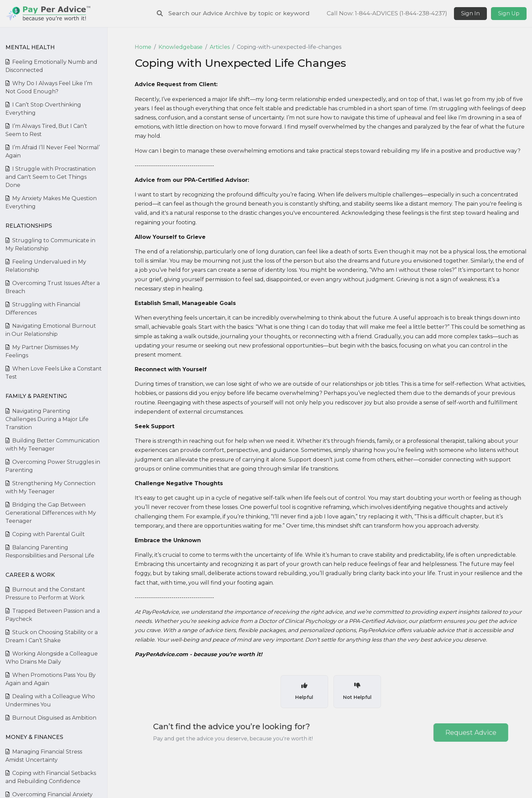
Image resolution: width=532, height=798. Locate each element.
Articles (220, 47)
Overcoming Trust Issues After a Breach (53, 287)
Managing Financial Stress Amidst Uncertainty (44, 756)
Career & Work (30, 575)
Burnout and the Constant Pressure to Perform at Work (45, 594)
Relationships (29, 226)
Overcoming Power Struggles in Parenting (53, 466)
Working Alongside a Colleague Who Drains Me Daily (52, 658)
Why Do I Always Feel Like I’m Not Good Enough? (49, 87)
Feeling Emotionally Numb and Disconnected (51, 66)
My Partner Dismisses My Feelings (42, 351)
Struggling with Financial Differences (43, 309)
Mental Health (30, 47)
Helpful (304, 691)
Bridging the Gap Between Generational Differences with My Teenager (51, 513)
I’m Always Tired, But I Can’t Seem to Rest (46, 130)
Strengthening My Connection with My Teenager (50, 487)
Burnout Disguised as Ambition (51, 718)
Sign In (470, 13)
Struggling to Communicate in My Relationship (50, 244)
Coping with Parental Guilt (45, 534)
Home (143, 47)
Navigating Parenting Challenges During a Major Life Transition (47, 419)
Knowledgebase (180, 47)
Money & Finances (34, 737)
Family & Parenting (36, 396)
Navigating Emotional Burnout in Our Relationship (51, 330)
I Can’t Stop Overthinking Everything (43, 109)
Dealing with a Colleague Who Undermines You (50, 700)
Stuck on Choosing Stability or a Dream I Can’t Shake (52, 636)
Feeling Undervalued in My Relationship (46, 266)
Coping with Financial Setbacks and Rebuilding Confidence (51, 777)
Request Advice (448, 732)
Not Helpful (357, 691)
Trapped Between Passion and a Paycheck (53, 615)
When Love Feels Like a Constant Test (54, 373)
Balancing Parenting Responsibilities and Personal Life (50, 552)
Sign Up (509, 13)
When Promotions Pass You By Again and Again (51, 679)
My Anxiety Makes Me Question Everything (51, 202)
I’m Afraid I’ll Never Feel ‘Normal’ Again (53, 151)
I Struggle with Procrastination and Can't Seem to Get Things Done (51, 177)
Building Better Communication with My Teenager (52, 445)
